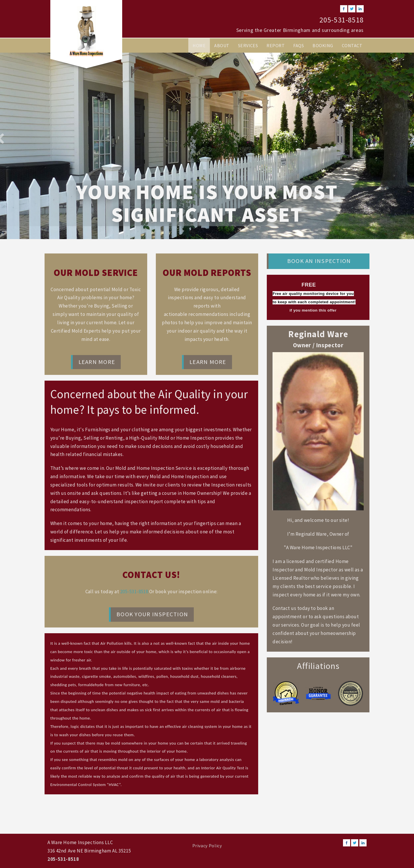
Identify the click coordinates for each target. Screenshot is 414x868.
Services (248, 45)
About (222, 45)
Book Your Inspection (152, 614)
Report (276, 45)
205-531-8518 (342, 20)
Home (199, 45)
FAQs (299, 45)
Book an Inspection (319, 261)
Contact (352, 45)
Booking (323, 45)
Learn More (97, 362)
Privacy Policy (207, 846)
